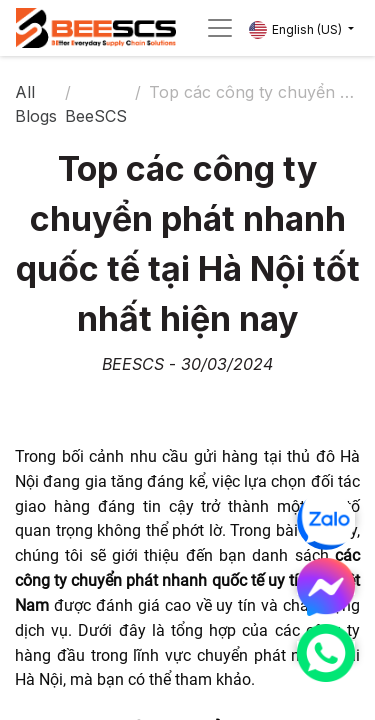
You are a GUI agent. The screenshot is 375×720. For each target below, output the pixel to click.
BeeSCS (96, 116)
